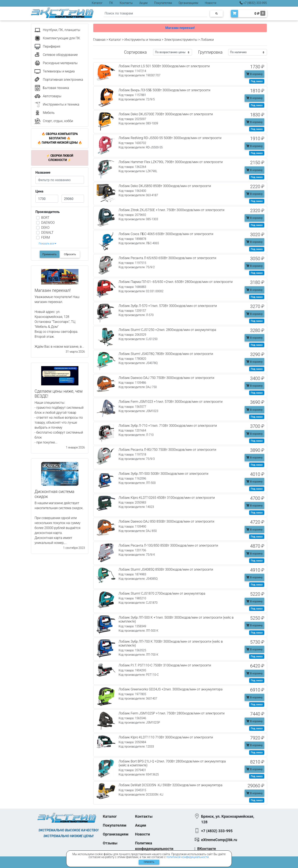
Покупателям (163, 3)
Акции (143, 3)
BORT (45, 218)
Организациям (188, 3)
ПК (111, 3)
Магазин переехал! (180, 28)
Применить (50, 254)
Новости (211, 3)
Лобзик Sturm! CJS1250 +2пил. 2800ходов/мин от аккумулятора (167, 330)
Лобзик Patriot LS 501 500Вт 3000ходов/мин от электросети (164, 66)
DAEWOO (48, 223)
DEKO (45, 228)
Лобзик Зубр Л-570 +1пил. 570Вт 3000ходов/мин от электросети (168, 306)
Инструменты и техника (143, 40)
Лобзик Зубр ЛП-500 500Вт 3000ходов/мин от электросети (163, 474)
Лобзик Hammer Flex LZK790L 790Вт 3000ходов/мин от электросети (171, 162)
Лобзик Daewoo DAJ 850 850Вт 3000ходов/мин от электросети (166, 521)
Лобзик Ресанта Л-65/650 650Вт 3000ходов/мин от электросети (167, 258)
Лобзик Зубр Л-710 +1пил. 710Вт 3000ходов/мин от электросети (168, 426)
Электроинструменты (181, 40)
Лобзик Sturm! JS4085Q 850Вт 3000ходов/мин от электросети (166, 569)
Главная (99, 40)
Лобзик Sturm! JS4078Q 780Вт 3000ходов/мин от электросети (166, 354)
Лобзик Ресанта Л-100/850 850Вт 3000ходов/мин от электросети (168, 545)
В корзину (254, 74)
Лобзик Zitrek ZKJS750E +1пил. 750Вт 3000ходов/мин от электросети (171, 210)
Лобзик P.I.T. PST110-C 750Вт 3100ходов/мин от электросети (165, 665)
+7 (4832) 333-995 (253, 3)
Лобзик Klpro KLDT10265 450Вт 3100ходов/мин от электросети (167, 498)
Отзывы (110, 843)
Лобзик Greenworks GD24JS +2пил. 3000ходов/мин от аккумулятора (171, 689)
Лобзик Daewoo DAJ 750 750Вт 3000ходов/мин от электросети (166, 378)
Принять (149, 862)
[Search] (155, 14)
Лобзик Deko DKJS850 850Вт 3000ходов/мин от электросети (165, 186)
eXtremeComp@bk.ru (219, 840)
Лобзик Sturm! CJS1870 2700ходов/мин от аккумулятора (162, 593)
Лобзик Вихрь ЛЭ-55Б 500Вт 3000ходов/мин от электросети (165, 90)
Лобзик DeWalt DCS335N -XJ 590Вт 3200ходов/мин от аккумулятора (171, 785)
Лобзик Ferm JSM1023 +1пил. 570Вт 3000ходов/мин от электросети (171, 402)
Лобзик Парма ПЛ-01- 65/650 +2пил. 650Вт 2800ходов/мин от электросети (176, 282)
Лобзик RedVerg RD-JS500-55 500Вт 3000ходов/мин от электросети (170, 138)
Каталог (97, 3)
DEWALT (47, 233)
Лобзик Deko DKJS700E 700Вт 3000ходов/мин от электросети (166, 114)
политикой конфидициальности (188, 857)
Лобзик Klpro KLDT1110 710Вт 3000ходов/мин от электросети (166, 737)
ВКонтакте (207, 849)
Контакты (126, 3)
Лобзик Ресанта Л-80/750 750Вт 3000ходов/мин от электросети (167, 450)
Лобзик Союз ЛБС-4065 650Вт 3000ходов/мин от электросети (166, 234)
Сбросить (70, 254)
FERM (46, 237)
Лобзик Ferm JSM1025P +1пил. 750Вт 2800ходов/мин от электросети (172, 713)
